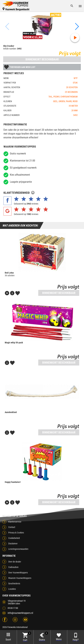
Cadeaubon (13, 567)
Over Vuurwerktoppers (18, 573)
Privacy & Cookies (16, 533)
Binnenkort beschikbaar (42, 59)
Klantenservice (15, 522)
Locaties (12, 589)
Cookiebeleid (14, 538)
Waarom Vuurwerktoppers (20, 578)
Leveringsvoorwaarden (18, 549)
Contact (12, 527)
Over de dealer (15, 562)
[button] (77, 26)
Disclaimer (13, 544)
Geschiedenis (14, 583)
